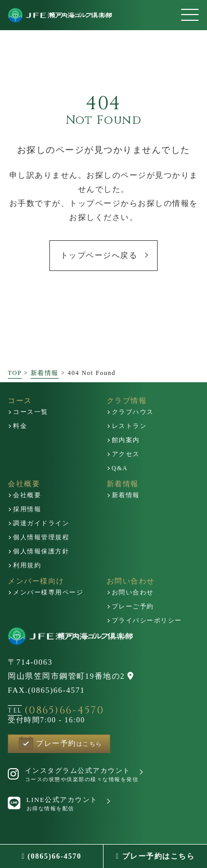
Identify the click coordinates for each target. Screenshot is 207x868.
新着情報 (45, 373)
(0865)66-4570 (51, 856)
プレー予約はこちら (155, 856)
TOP (15, 373)
